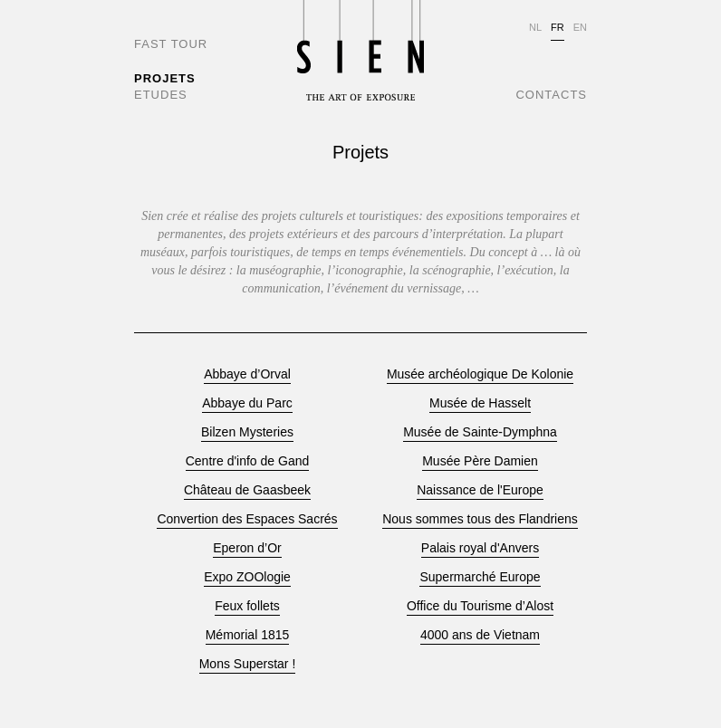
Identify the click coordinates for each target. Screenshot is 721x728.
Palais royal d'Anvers (480, 548)
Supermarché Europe (480, 577)
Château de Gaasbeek (247, 490)
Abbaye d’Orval (247, 374)
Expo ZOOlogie (247, 577)
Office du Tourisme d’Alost (480, 606)
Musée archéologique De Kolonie (480, 374)
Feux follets (247, 606)
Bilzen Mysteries (247, 432)
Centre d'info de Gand (248, 461)
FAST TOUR (171, 44)
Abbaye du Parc (247, 403)
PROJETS (165, 78)
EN (580, 27)
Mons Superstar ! (248, 664)
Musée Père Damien (480, 461)
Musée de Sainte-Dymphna (480, 432)
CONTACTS (551, 95)
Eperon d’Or (247, 548)
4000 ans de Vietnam (480, 635)
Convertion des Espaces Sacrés (247, 519)
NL (535, 27)
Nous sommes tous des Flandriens (480, 519)
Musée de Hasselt (480, 403)
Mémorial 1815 (248, 635)
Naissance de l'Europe (480, 490)
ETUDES (161, 95)
